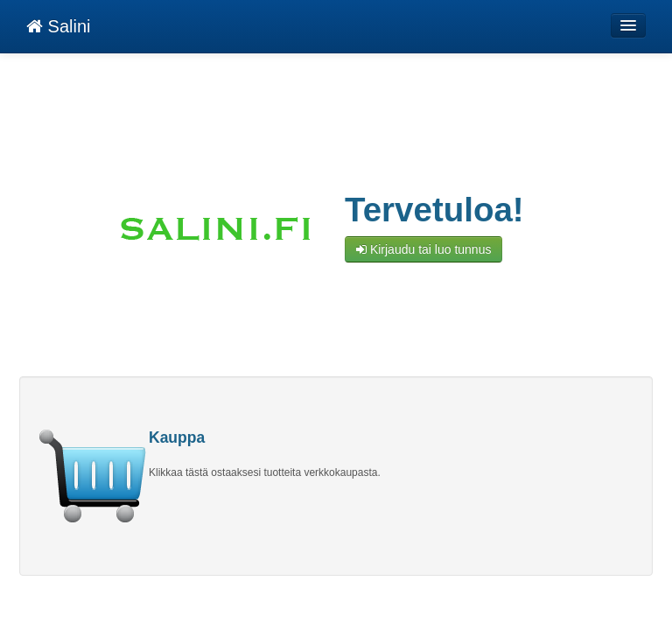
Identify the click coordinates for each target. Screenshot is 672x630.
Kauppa (177, 437)
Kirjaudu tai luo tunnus (423, 249)
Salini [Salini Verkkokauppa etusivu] (58, 26)
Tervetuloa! (434, 210)
